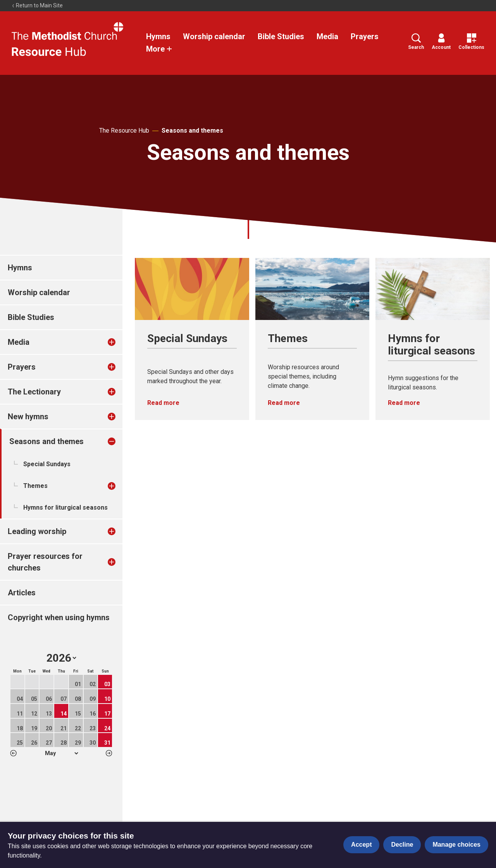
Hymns (158, 36)
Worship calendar (214, 36)
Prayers (365, 36)
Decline (402, 845)
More (159, 49)
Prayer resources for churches (45, 562)
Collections (471, 42)
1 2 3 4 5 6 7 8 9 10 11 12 (61, 753)
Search (416, 42)
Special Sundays (47, 464)
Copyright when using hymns (59, 617)
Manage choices (456, 845)
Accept (361, 845)
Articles (22, 593)
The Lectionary (34, 392)
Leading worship (37, 531)
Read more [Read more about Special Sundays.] (163, 403)
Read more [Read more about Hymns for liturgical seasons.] (404, 403)
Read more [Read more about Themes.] (284, 403)
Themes (35, 486)
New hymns (28, 417)
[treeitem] (120, 342)
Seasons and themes (192, 131)
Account (441, 42)
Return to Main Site (37, 5)
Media (327, 36)
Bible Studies (281, 36)
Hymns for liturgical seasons (65, 507)
